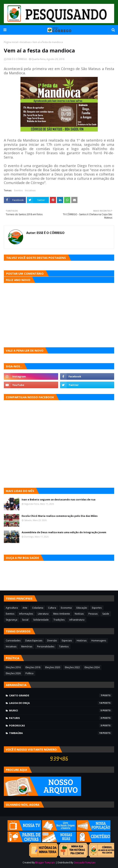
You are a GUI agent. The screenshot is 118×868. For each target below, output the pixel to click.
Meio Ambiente (62, 614)
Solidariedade (41, 620)
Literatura (43, 614)
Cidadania (38, 608)
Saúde (106, 614)
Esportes (97, 608)
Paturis (61, 718)
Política (29, 673)
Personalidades (46, 647)
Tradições (59, 620)
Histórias (82, 641)
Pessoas (93, 614)
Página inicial (11, 42)
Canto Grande (61, 695)
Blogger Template (45, 863)
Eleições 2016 (13, 667)
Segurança (11, 620)
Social (25, 620)
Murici (61, 710)
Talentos (64, 647)
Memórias (27, 647)
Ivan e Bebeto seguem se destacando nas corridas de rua (59, 499)
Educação (82, 608)
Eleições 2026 (13, 673)
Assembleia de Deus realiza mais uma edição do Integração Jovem (64, 532)
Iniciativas (25, 42)
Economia (66, 608)
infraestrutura (77, 620)
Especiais (67, 641)
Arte (25, 608)
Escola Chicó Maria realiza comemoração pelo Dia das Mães (60, 516)
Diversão (52, 641)
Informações (26, 614)
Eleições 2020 (53, 667)
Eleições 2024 (92, 667)
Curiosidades (13, 641)
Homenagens (99, 641)
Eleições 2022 (72, 667)
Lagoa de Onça (61, 703)
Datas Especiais (34, 641)
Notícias (79, 614)
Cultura (52, 608)
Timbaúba (61, 733)
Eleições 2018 (33, 667)
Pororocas (61, 725)
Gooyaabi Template (85, 863)
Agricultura (12, 608)
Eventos (18, 190)
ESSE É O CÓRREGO (17, 59)
